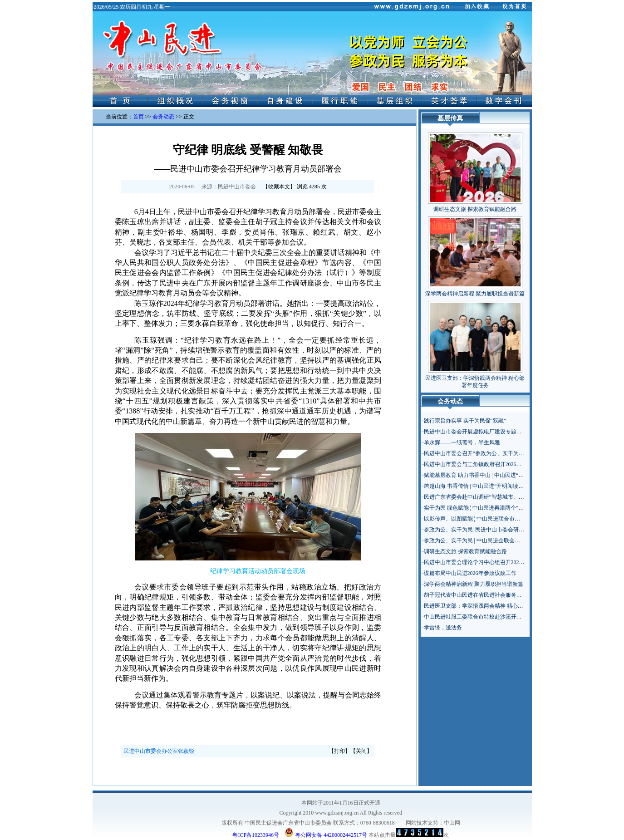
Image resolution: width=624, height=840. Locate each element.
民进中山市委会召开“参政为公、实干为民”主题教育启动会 (494, 453)
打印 (339, 751)
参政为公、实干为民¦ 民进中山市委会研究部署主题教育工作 (496, 530)
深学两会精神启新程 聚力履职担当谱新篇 (475, 294)
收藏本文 (279, 187)
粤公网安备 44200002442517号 (326, 832)
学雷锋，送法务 (443, 628)
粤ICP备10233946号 (256, 835)
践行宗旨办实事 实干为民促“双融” (465, 421)
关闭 (361, 751)
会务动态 (163, 117)
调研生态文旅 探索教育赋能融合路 (475, 209)
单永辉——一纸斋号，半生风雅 (462, 442)
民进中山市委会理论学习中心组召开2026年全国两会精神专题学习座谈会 (511, 562)
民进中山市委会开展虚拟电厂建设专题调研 (476, 432)
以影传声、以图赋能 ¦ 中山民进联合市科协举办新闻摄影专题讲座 (502, 519)
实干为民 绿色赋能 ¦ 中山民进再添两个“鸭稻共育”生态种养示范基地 (505, 508)
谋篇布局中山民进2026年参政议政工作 (470, 573)
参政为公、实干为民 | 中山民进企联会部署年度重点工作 (491, 540)
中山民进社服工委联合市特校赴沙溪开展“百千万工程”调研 (494, 617)
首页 (138, 117)
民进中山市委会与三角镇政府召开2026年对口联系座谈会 (492, 464)
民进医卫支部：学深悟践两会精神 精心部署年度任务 (487, 606)
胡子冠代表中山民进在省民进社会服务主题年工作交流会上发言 (500, 595)
